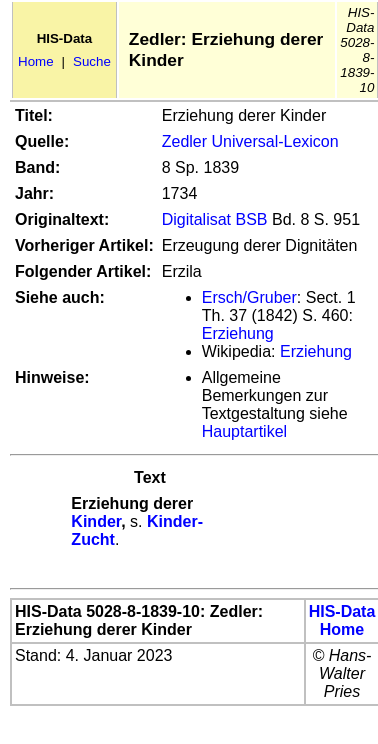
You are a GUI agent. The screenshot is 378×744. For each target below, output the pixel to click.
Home (36, 61)
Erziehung (238, 333)
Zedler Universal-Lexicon (250, 141)
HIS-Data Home (342, 620)
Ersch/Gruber (249, 297)
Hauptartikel (244, 431)
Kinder (96, 521)
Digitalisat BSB (215, 219)
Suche (92, 61)
